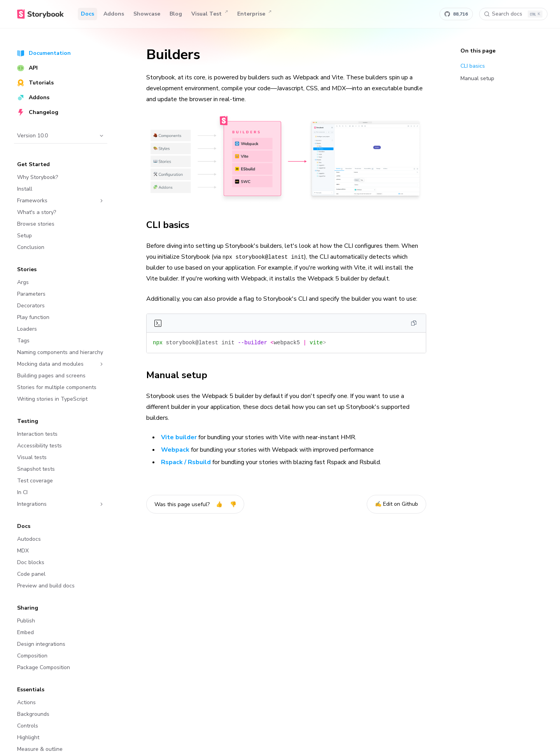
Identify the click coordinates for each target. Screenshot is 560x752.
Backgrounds (33, 714)
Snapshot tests (36, 469)
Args (23, 282)
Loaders (27, 329)
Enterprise (254, 14)
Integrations (61, 504)
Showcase (147, 14)
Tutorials (35, 83)
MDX (23, 551)
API (27, 68)
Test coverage (35, 481)
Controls (28, 726)
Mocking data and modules (61, 364)
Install (25, 189)
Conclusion (31, 247)
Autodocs (29, 539)
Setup (24, 236)
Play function (33, 317)
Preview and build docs (46, 586)
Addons (114, 14)
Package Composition (44, 667)
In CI (22, 492)
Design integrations (41, 644)
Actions (26, 702)
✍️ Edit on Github (396, 504)
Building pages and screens (51, 376)
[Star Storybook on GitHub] (456, 14)
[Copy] (414, 323)
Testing (28, 421)
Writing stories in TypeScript (52, 399)
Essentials (31, 690)
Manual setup (181, 375)
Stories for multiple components (57, 387)
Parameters (31, 294)
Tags (23, 341)
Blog (176, 14)
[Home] (40, 14)
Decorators (31, 306)
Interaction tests (37, 434)
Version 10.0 (61, 136)
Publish (26, 621)
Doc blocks (31, 562)
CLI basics (172, 225)
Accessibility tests (39, 446)
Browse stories (36, 224)
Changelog (38, 112)
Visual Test (210, 14)
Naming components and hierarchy (60, 352)
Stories (27, 269)
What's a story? (37, 212)
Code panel (31, 574)
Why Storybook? (38, 177)
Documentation (44, 53)
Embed (25, 632)
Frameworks (61, 201)
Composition (32, 656)
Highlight (28, 737)
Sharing (28, 608)
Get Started (33, 164)
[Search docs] (513, 14)
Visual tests (32, 457)
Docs (87, 14)
